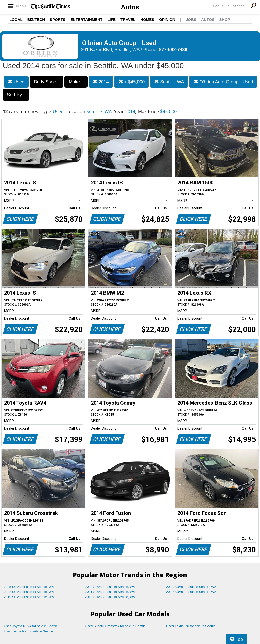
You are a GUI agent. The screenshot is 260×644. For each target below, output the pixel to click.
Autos (130, 7)
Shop (225, 19)
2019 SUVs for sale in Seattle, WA (29, 597)
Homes (147, 19)
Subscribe (236, 6)
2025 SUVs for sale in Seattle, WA (29, 587)
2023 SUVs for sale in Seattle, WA (191, 587)
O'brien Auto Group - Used (223, 82)
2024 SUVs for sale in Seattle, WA (110, 587)
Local (16, 19)
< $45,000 (132, 82)
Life (111, 19)
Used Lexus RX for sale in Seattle (191, 626)
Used (16, 82)
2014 (101, 82)
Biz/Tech (36, 19)
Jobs (191, 19)
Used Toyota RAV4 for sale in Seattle (31, 626)
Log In (218, 6)
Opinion (167, 19)
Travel (128, 19)
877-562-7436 (173, 50)
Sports (58, 19)
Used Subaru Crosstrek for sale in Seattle (115, 626)
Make (76, 82)
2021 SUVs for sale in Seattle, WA (110, 592)
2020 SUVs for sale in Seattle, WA (191, 592)
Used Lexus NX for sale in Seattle (28, 631)
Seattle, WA (169, 82)
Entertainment (86, 19)
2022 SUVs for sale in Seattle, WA (29, 592)
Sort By (16, 95)
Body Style (47, 82)
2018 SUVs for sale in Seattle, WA (110, 597)
